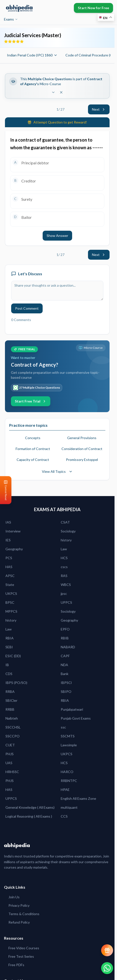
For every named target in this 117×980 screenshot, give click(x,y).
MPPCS (11, 611)
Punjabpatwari (72, 709)
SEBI (9, 647)
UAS (9, 763)
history (66, 540)
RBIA (10, 638)
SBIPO (66, 691)
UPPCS (66, 602)
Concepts (33, 438)
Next (99, 109)
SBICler (11, 700)
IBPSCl (66, 683)
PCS (9, 558)
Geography (14, 549)
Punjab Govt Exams (76, 718)
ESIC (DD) (13, 656)
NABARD (68, 647)
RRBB (10, 709)
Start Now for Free (93, 8)
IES (8, 540)
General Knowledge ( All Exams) (30, 807)
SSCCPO (13, 736)
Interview (13, 531)
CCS (64, 816)
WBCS (66, 585)
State (10, 585)
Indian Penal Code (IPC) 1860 (32, 55)
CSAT (65, 522)
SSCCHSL (13, 727)
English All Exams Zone (78, 798)
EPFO (65, 629)
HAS (9, 567)
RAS (64, 576)
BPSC (10, 602)
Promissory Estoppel (82, 460)
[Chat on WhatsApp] (107, 968)
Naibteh (12, 718)
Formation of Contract (33, 449)
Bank (65, 674)
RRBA (10, 691)
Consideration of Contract (82, 449)
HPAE (65, 790)
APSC (10, 576)
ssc (63, 727)
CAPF (65, 656)
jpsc (64, 593)
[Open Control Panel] (4, 490)
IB (7, 665)
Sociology (68, 531)
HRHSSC (12, 772)
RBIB (65, 638)
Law (64, 549)
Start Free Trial (31, 401)
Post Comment (27, 308)
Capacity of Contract (33, 460)
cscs (64, 567)
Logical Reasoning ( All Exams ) (29, 816)
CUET (10, 745)
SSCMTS (68, 736)
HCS (64, 558)
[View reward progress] (107, 950)
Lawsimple (69, 745)
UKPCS (11, 593)
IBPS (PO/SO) (16, 683)
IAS (8, 522)
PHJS (10, 754)
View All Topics (57, 471)
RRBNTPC (69, 781)
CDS (9, 674)
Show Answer (57, 236)
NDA (64, 665)
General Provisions (82, 438)
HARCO (67, 772)
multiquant (69, 807)
